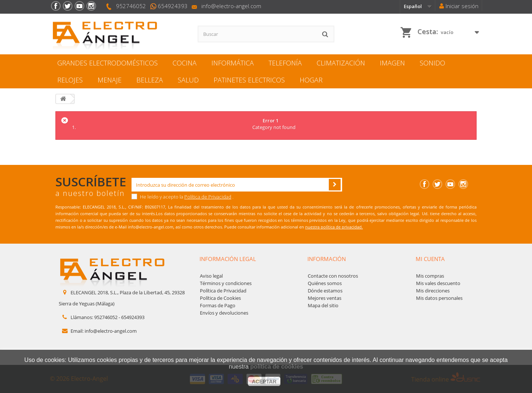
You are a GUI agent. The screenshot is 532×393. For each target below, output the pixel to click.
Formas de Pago (218, 305)
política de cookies (277, 367)
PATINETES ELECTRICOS (249, 80)
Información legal (228, 259)
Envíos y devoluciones (224, 313)
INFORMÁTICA (233, 63)
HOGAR (311, 80)
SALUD (188, 80)
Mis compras (430, 276)
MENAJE (110, 80)
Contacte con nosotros (333, 276)
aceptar (264, 382)
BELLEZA (150, 80)
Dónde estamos (325, 291)
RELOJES (70, 80)
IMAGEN (392, 63)
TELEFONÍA (285, 63)
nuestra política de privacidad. (334, 227)
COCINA (185, 63)
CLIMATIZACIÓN (341, 63)
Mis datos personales (439, 298)
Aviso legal (211, 276)
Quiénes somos (325, 283)
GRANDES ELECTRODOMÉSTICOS (108, 63)
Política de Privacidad (208, 197)
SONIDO (432, 63)
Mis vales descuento (438, 283)
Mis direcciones (433, 291)
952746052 (131, 6)
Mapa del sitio (323, 305)
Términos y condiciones (226, 283)
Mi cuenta (430, 259)
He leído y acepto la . (183, 197)
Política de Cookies (220, 298)
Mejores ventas (325, 298)
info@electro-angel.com (231, 6)
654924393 (173, 6)
